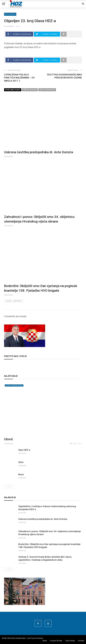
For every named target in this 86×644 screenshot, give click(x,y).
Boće (21, 474)
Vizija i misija (70, 641)
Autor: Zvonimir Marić (14, 385)
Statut (45, 641)
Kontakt (81, 641)
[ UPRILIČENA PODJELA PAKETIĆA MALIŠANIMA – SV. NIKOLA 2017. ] (19, 78)
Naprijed (18, 301)
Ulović (9, 439)
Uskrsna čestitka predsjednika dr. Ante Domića (39, 152)
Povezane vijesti (13, 90)
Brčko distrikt (10, 14)
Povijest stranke (56, 641)
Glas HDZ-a (24, 450)
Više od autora (30, 90)
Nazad (8, 301)
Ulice (21, 462)
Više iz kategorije (47, 90)
